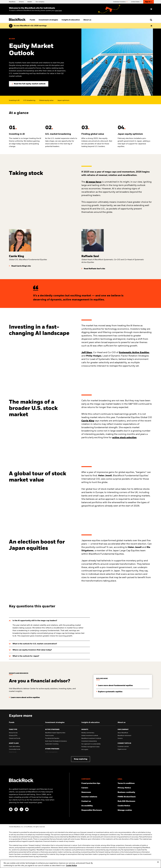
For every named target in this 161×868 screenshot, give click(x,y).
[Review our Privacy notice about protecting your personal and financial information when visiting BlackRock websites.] (135, 788)
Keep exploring (81, 759)
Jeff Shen (87, 353)
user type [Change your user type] (58, 11)
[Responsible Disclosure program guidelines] (99, 810)
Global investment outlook (90, 736)
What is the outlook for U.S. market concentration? (35, 644)
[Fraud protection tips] (99, 783)
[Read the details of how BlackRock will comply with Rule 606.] (135, 801)
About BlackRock (123, 733)
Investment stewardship (89, 741)
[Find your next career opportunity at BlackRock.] (99, 788)
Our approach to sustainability (91, 744)
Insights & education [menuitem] (71, 20)
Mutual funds (13, 733)
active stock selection (124, 438)
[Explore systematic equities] (109, 690)
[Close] (158, 863)
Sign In (149, 2)
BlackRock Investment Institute (91, 738)
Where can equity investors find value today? (32, 650)
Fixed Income (49, 736)
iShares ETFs (13, 736)
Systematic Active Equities (134, 353)
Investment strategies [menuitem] (48, 20)
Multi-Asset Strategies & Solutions (56, 741)
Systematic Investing (52, 744)
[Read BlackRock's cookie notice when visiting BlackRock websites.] (135, 806)
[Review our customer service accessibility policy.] (99, 806)
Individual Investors (120, 2)
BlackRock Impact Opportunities (55, 733)
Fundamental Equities (52, 738)
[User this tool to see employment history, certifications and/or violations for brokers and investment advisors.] (135, 797)
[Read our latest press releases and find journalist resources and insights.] (99, 792)
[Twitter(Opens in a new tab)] (21, 809)
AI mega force (94, 182)
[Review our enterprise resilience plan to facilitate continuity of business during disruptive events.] (135, 792)
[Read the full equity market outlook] (29, 84)
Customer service (123, 747)
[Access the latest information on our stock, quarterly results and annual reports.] (99, 797)
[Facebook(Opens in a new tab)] (11, 809)
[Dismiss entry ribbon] (151, 9)
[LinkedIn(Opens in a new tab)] (16, 809)
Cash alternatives (14, 747)
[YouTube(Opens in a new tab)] (27, 809)
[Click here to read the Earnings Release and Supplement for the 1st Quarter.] (30, 26)
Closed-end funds (15, 738)
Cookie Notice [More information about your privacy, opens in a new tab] (71, 867)
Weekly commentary (88, 733)
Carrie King (88, 421)
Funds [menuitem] (32, 20)
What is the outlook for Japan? (26, 656)
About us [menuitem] (87, 20)
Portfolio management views (90, 747)
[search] (151, 20)
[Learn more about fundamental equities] (114, 684)
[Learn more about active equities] (24, 696)
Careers (120, 738)
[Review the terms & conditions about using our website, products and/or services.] (135, 783)
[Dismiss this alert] (151, 26)
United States (136, 2)
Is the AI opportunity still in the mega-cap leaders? (35, 621)
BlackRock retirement (124, 736)
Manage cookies (125, 810)
